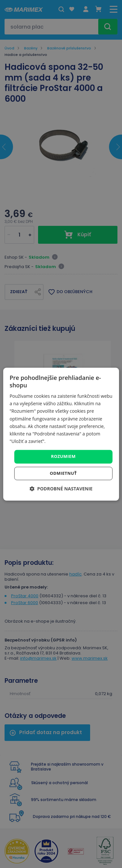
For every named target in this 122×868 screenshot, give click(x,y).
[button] (61, 489)
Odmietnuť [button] (63, 473)
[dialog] (61, 434)
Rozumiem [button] (63, 456)
